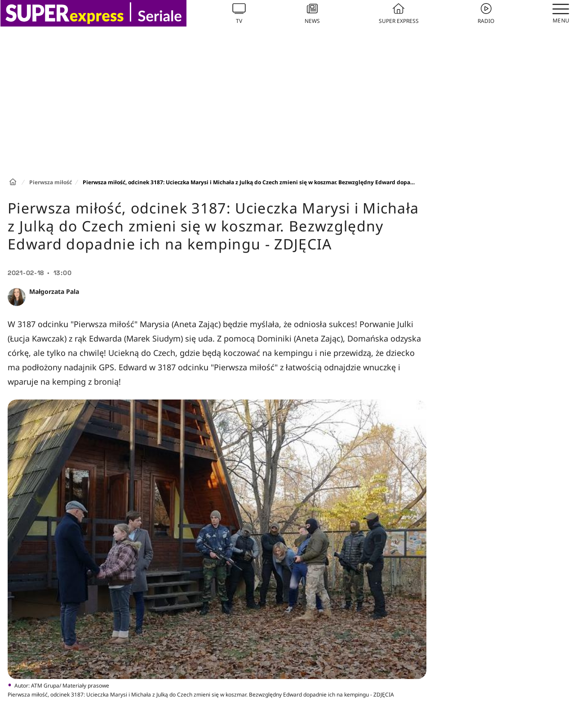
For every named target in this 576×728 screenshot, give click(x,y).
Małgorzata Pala (54, 291)
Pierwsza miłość (51, 182)
